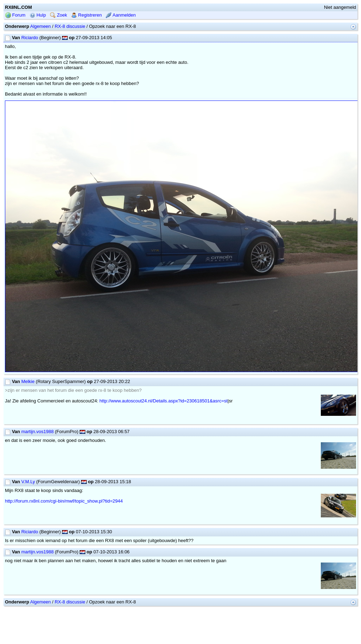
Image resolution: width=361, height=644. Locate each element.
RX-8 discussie (70, 26)
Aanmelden (121, 15)
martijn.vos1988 (37, 432)
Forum (15, 15)
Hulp (38, 15)
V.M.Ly (28, 482)
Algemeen (41, 26)
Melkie (28, 381)
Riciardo (30, 38)
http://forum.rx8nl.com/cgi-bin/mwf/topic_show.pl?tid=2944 (64, 501)
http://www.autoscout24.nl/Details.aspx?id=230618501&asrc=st (164, 401)
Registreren (87, 15)
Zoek (59, 15)
